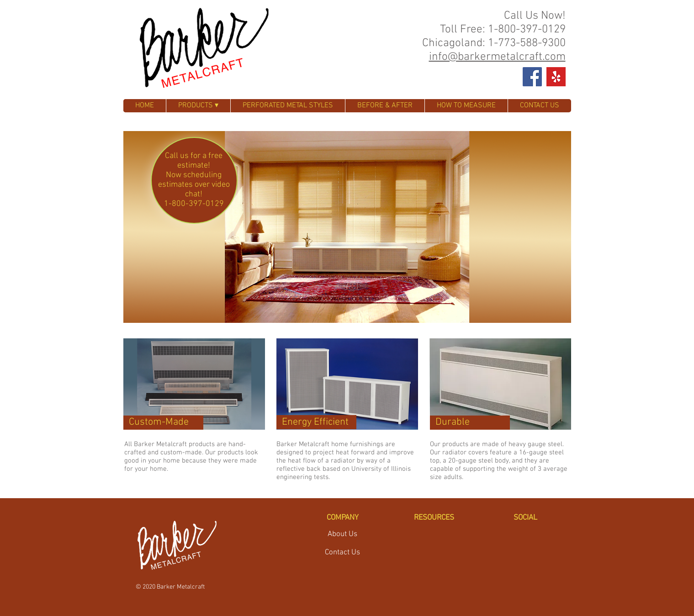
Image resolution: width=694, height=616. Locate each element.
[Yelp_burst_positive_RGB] (556, 77)
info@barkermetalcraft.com (497, 57)
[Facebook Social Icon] (532, 77)
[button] (347, 227)
